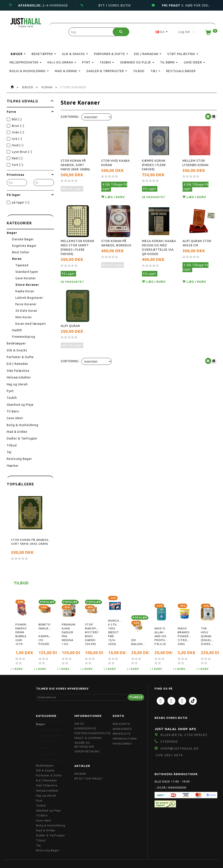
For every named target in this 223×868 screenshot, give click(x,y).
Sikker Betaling (87, 751)
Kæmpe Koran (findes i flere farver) (154, 165)
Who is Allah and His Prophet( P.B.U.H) (161, 636)
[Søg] (121, 32)
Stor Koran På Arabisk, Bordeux (116, 243)
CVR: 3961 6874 (169, 755)
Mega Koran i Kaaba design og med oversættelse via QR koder (159, 247)
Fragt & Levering (88, 738)
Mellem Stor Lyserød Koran (195, 163)
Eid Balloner (138, 642)
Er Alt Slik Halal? (88, 778)
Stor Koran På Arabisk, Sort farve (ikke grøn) (30, 542)
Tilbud (21, 583)
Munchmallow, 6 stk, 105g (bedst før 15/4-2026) (115, 632)
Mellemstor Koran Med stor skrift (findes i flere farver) (77, 247)
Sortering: (70, 117)
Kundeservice (85, 728)
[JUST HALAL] (26, 22)
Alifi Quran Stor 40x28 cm (197, 243)
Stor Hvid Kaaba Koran (116, 163)
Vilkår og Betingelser (84, 745)
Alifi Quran (70, 326)
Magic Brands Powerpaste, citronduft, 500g (185, 636)
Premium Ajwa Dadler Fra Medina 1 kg (69, 634)
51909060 (169, 741)
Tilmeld (136, 697)
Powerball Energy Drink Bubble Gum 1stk (22, 634)
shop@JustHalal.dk (180, 748)
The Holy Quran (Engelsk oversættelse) (208, 636)
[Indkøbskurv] (211, 34)
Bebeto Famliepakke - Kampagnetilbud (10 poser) (45, 634)
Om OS (79, 724)
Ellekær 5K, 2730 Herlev (184, 735)
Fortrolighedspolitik (93, 733)
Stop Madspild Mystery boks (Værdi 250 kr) (92, 634)
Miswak (80, 774)
